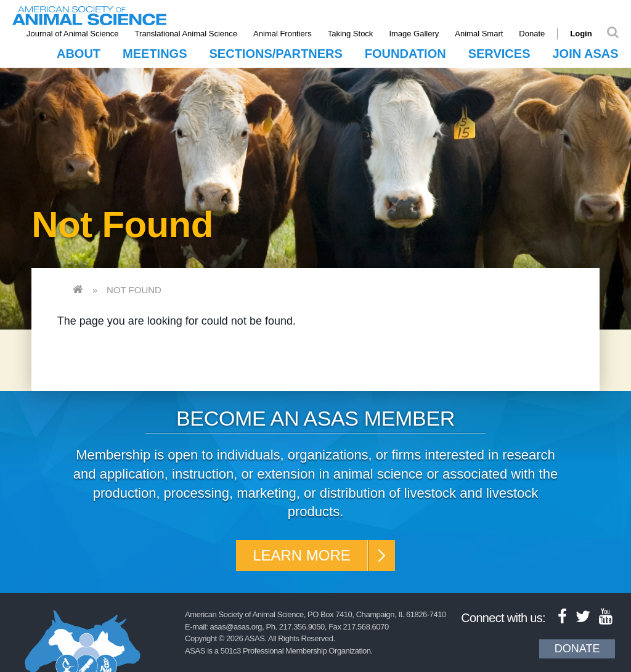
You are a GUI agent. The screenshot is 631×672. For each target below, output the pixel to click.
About (79, 54)
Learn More (302, 555)
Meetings (155, 54)
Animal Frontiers (283, 34)
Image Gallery (414, 34)
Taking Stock (351, 34)
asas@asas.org (236, 627)
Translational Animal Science (186, 34)
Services (499, 54)
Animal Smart (479, 34)
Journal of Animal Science (73, 34)
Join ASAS (585, 54)
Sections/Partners (276, 54)
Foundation (405, 54)
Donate (532, 34)
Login (581, 34)
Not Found (134, 290)
